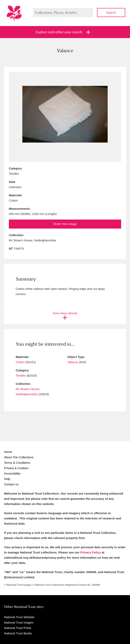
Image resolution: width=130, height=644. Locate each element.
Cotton (20, 362)
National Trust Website (19, 617)
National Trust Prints (18, 628)
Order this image (65, 224)
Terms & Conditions (17, 463)
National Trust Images (19, 622)
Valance (73, 362)
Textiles (21, 375)
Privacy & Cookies (16, 468)
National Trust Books (18, 633)
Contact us (11, 484)
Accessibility (12, 473)
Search (111, 13)
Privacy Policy (91, 552)
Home (8, 452)
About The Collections (19, 457)
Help (7, 479)
